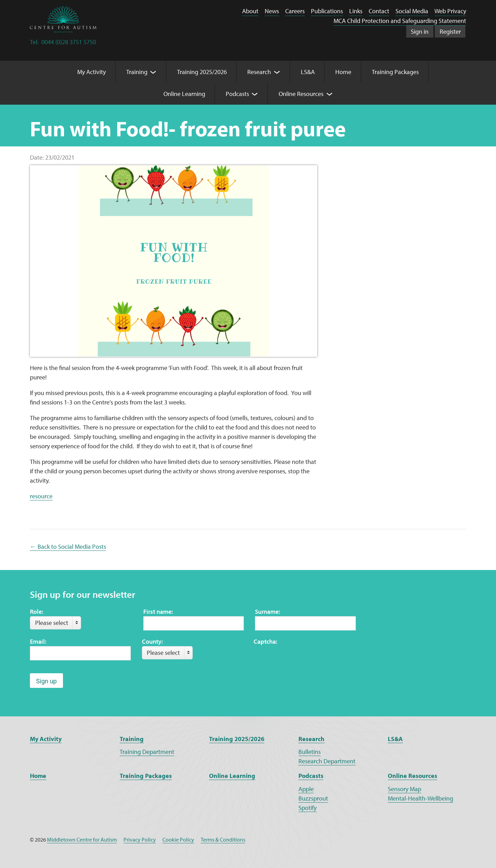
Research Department (327, 761)
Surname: (267, 612)
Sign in (420, 31)
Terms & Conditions (223, 839)
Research (311, 739)
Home (38, 776)
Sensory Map (405, 789)
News (272, 11)
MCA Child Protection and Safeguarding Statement (400, 21)
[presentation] (306, 660)
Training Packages (146, 776)
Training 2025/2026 (237, 739)
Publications (327, 11)
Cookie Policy (178, 839)
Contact (379, 11)
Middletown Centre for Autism (82, 839)
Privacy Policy (140, 839)
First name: (158, 612)
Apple (306, 789)
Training (132, 739)
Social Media (412, 11)
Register (450, 31)
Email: (38, 641)
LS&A (395, 739)
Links (356, 11)
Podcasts (311, 776)
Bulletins (310, 752)
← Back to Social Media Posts (68, 546)
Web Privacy (450, 11)
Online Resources (413, 776)
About (250, 11)
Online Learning (232, 776)
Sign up (47, 681)
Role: (37, 612)
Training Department (147, 752)
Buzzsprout (313, 798)
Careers (295, 11)
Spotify (307, 808)
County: (152, 641)
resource (41, 496)
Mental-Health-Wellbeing (421, 798)
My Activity (46, 739)
